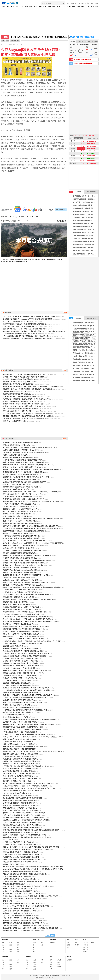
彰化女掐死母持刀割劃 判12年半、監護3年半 (19, 744)
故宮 (10, 217)
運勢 (40, 7)
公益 (59, 965)
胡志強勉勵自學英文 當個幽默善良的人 (17, 604)
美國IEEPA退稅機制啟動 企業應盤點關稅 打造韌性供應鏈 (23, 727)
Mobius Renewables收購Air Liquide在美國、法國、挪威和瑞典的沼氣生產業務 (30, 896)
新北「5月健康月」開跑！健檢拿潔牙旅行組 (19, 776)
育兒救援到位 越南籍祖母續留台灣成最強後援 (20, 568)
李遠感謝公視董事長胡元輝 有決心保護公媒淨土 (20, 382)
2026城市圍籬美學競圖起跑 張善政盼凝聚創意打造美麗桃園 (25, 324)
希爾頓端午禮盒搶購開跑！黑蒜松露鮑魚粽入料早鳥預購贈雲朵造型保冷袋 (29, 339)
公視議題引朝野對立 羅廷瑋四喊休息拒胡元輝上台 (21, 700)
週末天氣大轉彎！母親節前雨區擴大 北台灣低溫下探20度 (24, 462)
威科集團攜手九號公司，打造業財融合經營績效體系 (21, 918)
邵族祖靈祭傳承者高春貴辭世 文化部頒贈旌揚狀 (20, 676)
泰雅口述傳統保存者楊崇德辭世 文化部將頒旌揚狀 (21, 663)
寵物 (18, 943)
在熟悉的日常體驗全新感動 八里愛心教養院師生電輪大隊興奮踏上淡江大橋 (30, 622)
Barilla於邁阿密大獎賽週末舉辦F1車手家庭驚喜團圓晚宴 (23, 798)
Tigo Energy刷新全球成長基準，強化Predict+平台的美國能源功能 (26, 906)
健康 (49, 7)
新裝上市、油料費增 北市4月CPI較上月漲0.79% (20, 678)
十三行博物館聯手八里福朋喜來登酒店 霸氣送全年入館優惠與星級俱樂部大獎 (30, 725)
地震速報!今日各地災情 (82, 59)
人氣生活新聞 (91, 192)
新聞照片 (29, 957)
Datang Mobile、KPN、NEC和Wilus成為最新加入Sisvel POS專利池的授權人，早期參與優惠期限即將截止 (40, 737)
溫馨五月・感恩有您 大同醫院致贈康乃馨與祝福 (20, 573)
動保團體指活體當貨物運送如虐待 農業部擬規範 (20, 693)
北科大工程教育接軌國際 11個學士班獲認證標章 (21, 823)
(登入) (96, 3)
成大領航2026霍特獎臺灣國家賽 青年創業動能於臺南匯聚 (23, 747)
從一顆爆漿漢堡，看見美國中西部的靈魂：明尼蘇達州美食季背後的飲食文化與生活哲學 (34, 519)
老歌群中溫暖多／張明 (11, 864)
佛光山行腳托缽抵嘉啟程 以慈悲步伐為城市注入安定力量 (23, 546)
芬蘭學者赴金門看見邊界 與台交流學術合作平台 (20, 810)
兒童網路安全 (56, 975)
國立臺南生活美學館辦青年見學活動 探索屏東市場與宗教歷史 (25, 419)
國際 (31, 7)
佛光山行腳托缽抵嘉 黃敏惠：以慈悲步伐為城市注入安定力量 (25, 671)
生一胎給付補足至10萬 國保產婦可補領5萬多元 (20, 685)
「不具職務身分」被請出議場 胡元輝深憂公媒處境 (21, 497)
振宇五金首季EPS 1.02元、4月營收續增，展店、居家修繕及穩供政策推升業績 (31, 928)
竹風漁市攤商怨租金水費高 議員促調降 (17, 877)
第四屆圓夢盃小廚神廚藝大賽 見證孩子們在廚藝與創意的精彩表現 (26, 850)
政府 (92, 7)
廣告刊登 (42, 975)
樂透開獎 (95, 41)
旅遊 (78, 7)
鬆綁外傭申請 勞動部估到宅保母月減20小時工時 (20, 739)
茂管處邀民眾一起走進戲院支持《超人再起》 (19, 597)
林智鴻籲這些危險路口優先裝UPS (15, 884)
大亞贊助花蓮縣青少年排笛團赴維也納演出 (18, 680)
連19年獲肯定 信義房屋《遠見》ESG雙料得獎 (19, 774)
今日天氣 (73, 41)
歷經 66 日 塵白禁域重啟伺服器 (84, 381)
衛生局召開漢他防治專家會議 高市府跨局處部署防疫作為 (23, 570)
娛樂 (54, 7)
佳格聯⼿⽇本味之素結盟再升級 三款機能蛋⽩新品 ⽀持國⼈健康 (26, 477)
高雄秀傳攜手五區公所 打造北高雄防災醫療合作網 (21, 857)
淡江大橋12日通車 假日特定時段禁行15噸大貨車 (21, 511)
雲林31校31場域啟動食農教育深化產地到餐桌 (19, 916)
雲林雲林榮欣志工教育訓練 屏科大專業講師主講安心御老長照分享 (26, 374)
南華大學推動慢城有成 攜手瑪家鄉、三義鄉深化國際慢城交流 (25, 874)
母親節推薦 (74, 3)
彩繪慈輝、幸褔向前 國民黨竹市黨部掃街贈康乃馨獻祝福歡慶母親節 (28, 389)
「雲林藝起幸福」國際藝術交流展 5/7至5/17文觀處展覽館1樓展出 (26, 710)
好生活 (59, 960)
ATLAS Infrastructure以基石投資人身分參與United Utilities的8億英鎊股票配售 (30, 783)
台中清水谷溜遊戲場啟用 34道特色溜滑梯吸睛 (19, 805)
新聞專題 (53, 939)
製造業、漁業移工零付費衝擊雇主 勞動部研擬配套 (21, 666)
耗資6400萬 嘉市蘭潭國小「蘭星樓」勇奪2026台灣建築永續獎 (25, 565)
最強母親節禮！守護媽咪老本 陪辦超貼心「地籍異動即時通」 (25, 818)
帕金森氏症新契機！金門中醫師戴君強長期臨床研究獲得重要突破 (26, 575)
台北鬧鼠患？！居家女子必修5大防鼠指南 (18, 796)
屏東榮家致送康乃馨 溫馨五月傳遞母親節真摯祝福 (21, 443)
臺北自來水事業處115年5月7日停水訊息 (17, 781)
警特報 (92, 943)
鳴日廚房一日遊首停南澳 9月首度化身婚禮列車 (20, 668)
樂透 (76, 943)
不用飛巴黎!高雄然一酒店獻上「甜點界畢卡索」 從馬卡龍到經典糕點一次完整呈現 (32, 641)
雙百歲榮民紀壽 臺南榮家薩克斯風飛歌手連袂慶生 (21, 487)
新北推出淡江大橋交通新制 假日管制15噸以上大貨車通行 (24, 651)
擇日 (68, 947)
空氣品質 (80, 41)
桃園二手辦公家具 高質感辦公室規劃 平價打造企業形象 (22, 703)
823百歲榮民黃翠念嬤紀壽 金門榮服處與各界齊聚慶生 (22, 614)
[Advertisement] (35, 283)
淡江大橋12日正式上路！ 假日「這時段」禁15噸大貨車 (23, 411)
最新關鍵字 (69, 960)
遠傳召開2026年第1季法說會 (13, 646)
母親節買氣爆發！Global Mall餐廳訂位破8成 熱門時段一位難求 (26, 612)
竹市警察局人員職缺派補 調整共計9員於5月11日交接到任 (24, 499)
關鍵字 (69, 957)
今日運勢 (79, 37)
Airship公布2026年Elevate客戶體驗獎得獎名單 (19, 908)
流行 (18, 952)
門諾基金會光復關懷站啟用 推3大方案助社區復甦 (20, 862)
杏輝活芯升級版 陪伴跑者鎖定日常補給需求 (19, 707)
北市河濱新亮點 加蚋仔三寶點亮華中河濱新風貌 (20, 326)
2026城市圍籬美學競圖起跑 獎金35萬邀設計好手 (20, 334)
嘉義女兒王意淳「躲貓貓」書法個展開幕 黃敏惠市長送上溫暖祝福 (26, 886)
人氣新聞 (75, 192)
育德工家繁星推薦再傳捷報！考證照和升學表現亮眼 (21, 607)
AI (13, 217)
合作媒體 (87, 3)
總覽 (51, 960)
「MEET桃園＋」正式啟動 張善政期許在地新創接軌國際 (23, 639)
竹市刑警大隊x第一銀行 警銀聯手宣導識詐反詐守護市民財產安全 (26, 617)
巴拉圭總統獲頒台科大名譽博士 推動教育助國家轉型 (22, 825)
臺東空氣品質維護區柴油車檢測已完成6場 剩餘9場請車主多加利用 (26, 688)
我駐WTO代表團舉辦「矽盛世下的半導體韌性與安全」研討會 (25, 835)
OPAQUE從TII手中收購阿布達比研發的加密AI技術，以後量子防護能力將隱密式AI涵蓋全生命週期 (37, 869)
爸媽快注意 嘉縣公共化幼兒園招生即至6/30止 (20, 911)
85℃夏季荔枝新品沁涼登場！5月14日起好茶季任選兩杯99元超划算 (27, 690)
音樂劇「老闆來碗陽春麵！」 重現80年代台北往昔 (21, 661)
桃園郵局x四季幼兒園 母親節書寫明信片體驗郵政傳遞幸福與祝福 (26, 465)
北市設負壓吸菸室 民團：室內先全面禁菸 (18, 756)
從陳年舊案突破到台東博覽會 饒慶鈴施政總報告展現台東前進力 (25, 837)
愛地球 (59, 967)
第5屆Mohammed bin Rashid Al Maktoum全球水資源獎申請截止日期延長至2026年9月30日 (35, 752)
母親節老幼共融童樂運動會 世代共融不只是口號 (20, 832)
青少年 (37, 217)
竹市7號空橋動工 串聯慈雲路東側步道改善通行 (20, 808)
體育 (58, 7)
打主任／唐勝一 (9, 901)
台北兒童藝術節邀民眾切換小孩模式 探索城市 (19, 771)
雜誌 (83, 7)
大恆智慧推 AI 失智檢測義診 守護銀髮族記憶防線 (21, 592)
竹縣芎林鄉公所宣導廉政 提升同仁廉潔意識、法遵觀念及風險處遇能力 (28, 414)
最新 (3, 943)
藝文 (59, 962)
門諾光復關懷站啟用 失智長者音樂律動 (17, 578)
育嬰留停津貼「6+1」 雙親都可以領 (16, 602)
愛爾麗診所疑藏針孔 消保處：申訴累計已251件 (20, 509)
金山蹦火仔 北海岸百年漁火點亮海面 (17, 489)
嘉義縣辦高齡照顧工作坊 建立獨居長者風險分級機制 (21, 930)
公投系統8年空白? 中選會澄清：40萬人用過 (18, 548)
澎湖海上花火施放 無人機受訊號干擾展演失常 (20, 396)
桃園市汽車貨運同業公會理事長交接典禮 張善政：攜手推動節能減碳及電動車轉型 (32, 470)
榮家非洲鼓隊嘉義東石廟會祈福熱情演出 (86, 347)
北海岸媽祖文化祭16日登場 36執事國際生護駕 (20, 845)
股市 (68, 3)
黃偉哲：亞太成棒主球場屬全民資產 (16, 533)
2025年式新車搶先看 (83, 63)
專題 (8, 7)
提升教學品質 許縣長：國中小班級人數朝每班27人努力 (22, 894)
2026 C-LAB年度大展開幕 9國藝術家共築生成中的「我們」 (24, 673)
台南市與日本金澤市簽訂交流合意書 (16, 913)
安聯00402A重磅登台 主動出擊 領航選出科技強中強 (21, 631)
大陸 (97, 7)
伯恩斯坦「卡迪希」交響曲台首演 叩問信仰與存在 (21, 722)
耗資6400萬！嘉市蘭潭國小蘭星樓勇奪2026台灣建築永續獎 (24, 813)
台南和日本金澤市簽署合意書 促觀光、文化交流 (20, 889)
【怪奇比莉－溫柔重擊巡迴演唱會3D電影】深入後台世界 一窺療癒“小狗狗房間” (31, 529)
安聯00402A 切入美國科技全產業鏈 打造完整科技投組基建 (24, 629)
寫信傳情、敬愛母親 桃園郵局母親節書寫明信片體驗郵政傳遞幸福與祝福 (29, 448)
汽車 (88, 7)
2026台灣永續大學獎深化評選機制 (15, 715)
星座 (45, 7)
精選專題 (52, 943)
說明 (92, 3)
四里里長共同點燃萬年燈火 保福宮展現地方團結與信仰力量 (24, 926)
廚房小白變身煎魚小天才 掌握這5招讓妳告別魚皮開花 (22, 859)
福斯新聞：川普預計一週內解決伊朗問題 (86, 254)
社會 (17, 7)
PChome (80, 3)
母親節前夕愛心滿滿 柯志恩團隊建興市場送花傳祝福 (21, 538)
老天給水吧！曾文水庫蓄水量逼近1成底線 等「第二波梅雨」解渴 (26, 399)
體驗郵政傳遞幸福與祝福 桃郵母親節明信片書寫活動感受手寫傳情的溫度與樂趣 (31, 587)
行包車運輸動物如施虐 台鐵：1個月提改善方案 (20, 803)
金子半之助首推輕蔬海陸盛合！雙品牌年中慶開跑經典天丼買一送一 (27, 582)
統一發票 (77, 945)
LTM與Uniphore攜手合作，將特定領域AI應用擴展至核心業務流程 (26, 820)
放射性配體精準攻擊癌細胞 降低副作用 (17, 717)
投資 (51, 965)
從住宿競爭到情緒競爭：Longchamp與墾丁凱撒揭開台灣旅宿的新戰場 (28, 319)
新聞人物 (36, 939)
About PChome (64, 975)
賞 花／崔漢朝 (8, 840)
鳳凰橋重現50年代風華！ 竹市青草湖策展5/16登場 (21, 754)
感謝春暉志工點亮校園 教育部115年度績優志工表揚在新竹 (24, 923)
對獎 (76, 939)
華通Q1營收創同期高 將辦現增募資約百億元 (19, 764)
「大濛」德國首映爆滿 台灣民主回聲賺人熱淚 (20, 504)
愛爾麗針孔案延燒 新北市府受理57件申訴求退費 (21, 524)
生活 (63, 7)
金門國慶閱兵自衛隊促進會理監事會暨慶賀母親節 (20, 609)
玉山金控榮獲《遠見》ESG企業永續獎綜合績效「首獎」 (23, 644)
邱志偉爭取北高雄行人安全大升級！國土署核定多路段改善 (24, 729)
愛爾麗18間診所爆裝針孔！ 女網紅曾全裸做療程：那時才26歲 (25, 627)
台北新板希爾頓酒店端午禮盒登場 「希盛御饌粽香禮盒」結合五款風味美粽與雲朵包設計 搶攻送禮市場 (39, 331)
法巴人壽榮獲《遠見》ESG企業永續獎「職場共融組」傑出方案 (25, 786)
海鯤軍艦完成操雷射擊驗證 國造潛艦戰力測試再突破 (21, 536)
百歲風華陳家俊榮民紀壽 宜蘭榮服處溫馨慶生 (19, 384)
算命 (68, 943)
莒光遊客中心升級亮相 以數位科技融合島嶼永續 (20, 649)
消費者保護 (48, 975)
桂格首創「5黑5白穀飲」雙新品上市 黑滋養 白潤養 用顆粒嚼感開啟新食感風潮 (31, 502)
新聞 (3, 41)
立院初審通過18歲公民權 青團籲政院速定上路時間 (21, 854)
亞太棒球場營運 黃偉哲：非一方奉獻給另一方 (20, 712)
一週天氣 (85, 945)
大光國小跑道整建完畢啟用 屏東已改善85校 (19, 842)
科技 (26, 7)
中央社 (21, 45)
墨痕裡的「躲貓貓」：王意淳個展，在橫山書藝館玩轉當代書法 (25, 329)
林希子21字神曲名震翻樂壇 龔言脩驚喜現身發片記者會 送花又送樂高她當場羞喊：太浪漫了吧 (36, 830)
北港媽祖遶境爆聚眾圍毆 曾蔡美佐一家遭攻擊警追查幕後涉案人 (25, 698)
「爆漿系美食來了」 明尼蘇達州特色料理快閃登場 (21, 590)
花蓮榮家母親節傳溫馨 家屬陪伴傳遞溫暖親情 (19, 379)
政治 (12, 7)
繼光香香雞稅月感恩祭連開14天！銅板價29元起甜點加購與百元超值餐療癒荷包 (31, 526)
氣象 (84, 939)
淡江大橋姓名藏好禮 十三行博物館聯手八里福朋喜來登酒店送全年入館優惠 (29, 317)
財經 (22, 7)
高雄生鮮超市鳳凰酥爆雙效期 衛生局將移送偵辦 (20, 759)
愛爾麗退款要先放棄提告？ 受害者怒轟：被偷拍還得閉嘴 (24, 472)
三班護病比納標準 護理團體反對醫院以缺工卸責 (20, 658)
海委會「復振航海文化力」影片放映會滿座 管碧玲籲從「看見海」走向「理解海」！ (32, 847)
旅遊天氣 (85, 947)
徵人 (70, 975)
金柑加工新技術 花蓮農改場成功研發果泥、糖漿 (20, 891)
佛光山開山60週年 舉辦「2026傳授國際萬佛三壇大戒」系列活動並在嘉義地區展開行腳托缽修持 (37, 543)
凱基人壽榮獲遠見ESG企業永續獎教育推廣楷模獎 (21, 828)
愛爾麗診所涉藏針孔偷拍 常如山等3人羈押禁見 (27, 37)
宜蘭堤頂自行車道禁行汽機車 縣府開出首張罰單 (20, 769)
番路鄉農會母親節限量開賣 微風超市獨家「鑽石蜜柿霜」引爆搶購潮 (27, 555)
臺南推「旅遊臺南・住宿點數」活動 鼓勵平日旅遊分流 (22, 406)
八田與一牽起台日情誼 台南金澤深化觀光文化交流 (21, 401)
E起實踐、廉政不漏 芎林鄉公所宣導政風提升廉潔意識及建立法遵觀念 (28, 416)
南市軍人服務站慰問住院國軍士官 (84, 344)
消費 (74, 7)
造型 (31, 217)
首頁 (3, 7)
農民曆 (72, 37)
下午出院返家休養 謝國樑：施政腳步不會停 (19, 742)
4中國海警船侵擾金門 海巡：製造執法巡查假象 (20, 732)
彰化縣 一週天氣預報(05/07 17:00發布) (17, 705)
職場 (35, 7)
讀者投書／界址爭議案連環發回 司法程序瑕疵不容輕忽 (22, 899)
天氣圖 (85, 952)
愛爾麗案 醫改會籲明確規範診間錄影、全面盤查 (20, 872)
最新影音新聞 (91, 318)
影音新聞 (5, 957)
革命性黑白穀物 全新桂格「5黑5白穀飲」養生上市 (21, 852)
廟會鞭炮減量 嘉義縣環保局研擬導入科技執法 (20, 761)
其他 (18, 962)
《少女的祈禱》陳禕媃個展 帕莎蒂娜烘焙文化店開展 (21, 815)
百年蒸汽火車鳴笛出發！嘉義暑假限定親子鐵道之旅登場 (23, 921)
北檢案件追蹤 (89, 37)
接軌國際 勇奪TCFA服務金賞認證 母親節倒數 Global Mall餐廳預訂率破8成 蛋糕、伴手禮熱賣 (36, 867)
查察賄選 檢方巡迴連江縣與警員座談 (17, 683)
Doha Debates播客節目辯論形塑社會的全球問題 (20, 779)
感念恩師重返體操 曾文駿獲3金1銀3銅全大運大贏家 (21, 791)
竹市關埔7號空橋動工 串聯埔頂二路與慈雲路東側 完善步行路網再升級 (28, 881)
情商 (18, 945)
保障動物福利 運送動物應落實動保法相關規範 (19, 801)
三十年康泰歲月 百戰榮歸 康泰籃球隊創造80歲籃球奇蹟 (23, 460)
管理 (51, 967)
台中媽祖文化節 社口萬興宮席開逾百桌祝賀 (19, 514)
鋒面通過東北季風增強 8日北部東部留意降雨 (19, 749)
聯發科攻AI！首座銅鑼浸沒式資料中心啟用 (18, 624)
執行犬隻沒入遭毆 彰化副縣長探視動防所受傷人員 (21, 634)
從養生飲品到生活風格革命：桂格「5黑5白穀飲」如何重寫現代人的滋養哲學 (30, 387)
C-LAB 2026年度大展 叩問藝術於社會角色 (18, 506)
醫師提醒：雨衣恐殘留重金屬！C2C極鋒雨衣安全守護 (22, 585)
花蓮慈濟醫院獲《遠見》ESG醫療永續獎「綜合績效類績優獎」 (25, 656)
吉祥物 (18, 217)
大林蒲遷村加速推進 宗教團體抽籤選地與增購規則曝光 (22, 551)
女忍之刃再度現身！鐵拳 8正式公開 (16, 321)
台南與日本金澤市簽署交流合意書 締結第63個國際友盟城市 (24, 404)
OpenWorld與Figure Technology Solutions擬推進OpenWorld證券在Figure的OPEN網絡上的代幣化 (37, 788)
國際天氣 (85, 950)
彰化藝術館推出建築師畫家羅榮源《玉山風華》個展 (21, 903)
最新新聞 (75, 318)
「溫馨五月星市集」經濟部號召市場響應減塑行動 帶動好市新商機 (26, 766)
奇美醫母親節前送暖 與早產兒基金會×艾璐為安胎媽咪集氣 (24, 377)
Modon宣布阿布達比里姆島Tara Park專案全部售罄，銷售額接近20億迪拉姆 (29, 720)
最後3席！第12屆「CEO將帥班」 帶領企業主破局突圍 (22, 636)
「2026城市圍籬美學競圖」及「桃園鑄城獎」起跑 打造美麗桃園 (26, 336)
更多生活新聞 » (62, 221)
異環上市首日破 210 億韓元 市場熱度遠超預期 (20, 521)
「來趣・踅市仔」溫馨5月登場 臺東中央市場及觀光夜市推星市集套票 (27, 734)
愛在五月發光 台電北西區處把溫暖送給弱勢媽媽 (20, 409)
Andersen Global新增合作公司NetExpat (17, 793)
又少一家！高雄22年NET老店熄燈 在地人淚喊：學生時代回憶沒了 (27, 654)
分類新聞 (5, 939)
